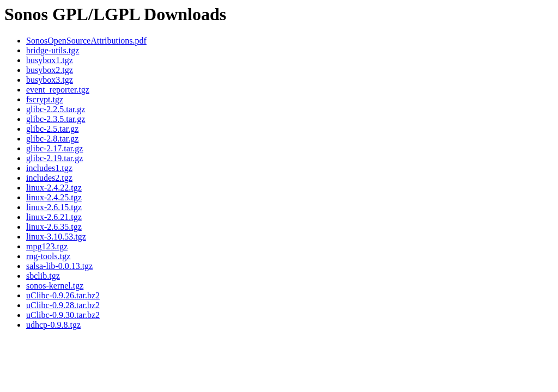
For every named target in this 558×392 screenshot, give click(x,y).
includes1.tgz (49, 168)
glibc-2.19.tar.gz (54, 158)
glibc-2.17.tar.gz (54, 148)
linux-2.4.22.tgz (54, 188)
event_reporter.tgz (58, 90)
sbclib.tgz (43, 276)
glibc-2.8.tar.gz (52, 139)
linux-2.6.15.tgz (54, 207)
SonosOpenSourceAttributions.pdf (86, 41)
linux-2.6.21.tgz (54, 217)
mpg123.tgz (47, 246)
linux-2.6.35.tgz (54, 227)
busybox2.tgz (50, 70)
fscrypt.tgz (45, 99)
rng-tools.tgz (48, 256)
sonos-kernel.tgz (55, 286)
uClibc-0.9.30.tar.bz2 (63, 315)
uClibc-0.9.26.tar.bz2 (63, 295)
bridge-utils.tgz (53, 50)
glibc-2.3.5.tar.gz (56, 119)
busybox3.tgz (50, 80)
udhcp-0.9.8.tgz (53, 325)
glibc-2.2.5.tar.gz (56, 109)
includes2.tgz (49, 178)
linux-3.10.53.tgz (56, 237)
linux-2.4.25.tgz (54, 197)
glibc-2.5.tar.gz (52, 129)
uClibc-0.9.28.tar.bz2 (63, 305)
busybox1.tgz (50, 60)
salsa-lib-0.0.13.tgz (59, 266)
